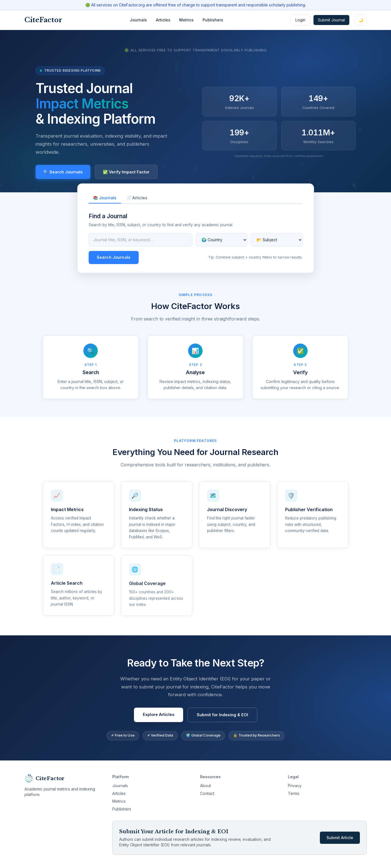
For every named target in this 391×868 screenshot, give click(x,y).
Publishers (213, 20)
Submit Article (340, 838)
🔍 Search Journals (63, 172)
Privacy (295, 786)
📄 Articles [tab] (137, 198)
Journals (138, 20)
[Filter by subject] (277, 240)
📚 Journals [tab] (105, 198)
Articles (163, 20)
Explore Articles (159, 717)
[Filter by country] (222, 240)
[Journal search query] (140, 240)
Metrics (186, 20)
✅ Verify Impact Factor (126, 172)
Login (300, 20)
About (206, 786)
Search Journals (114, 257)
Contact (207, 793)
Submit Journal (331, 20)
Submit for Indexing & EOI (222, 717)
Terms (294, 793)
